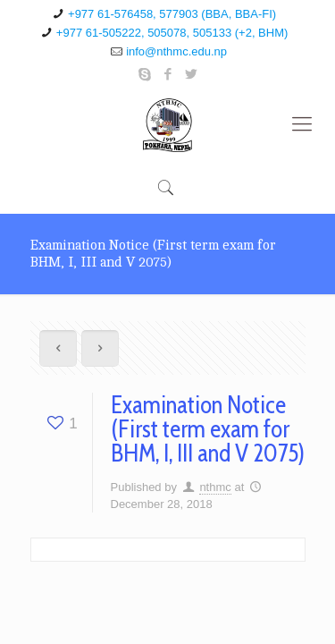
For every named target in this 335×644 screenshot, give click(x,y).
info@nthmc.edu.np (176, 51)
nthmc (215, 487)
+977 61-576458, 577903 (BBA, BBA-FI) (172, 14)
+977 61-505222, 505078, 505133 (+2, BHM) (172, 33)
